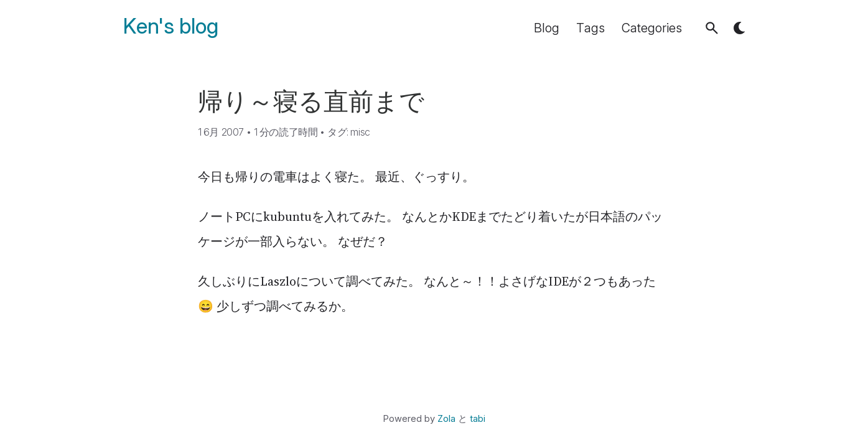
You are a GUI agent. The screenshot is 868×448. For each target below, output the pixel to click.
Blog (547, 28)
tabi (478, 419)
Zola (446, 419)
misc (360, 132)
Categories (652, 28)
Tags (590, 28)
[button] (712, 28)
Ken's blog (171, 26)
